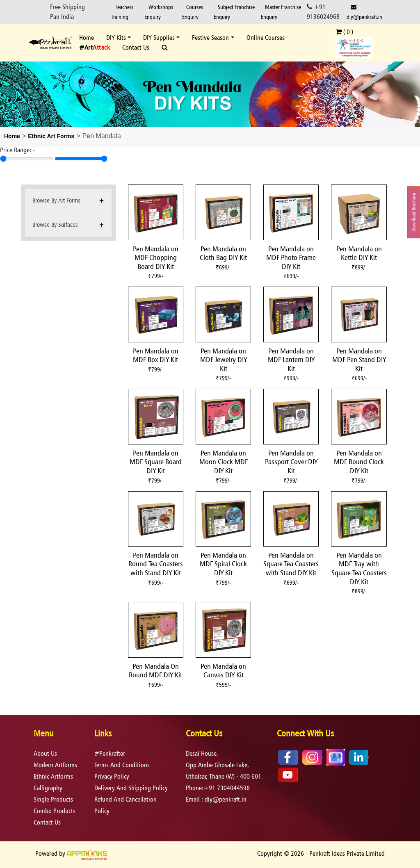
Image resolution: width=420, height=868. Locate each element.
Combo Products (55, 811)
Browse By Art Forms (56, 200)
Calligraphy (48, 788)
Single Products (53, 799)
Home (87, 38)
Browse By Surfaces (55, 224)
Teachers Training (122, 12)
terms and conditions (122, 765)
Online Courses (266, 38)
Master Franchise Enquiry (281, 12)
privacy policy (112, 776)
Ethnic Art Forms (51, 136)
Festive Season (210, 38)
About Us (45, 753)
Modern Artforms (55, 765)
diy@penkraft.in (364, 12)
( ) (344, 32)
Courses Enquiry (193, 12)
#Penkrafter (110, 753)
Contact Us (136, 47)
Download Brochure (414, 213)
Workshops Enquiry (159, 12)
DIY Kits (116, 38)
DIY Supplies (159, 38)
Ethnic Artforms (53, 776)
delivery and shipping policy (131, 788)
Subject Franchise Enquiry (234, 12)
